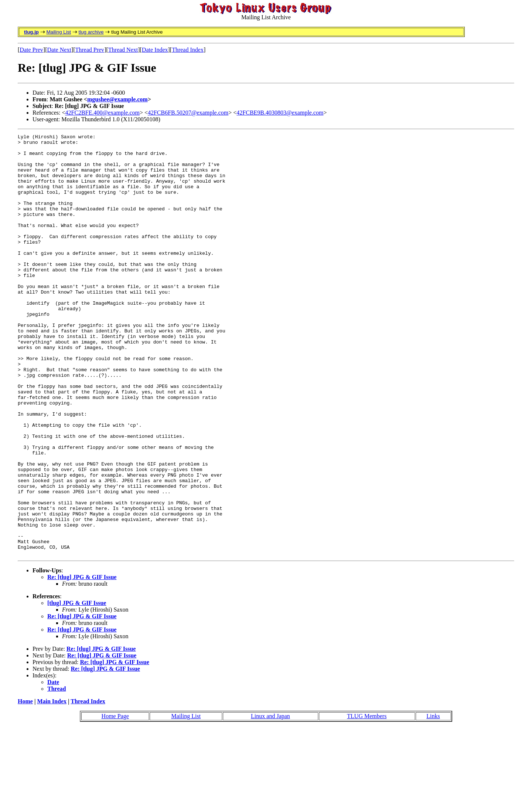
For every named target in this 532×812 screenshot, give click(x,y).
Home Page (115, 800)
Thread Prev (90, 50)
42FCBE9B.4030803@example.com (280, 113)
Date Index (155, 50)
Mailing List (59, 32)
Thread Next (123, 50)
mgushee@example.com (117, 99)
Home (25, 786)
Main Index (52, 786)
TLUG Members (367, 800)
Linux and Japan (270, 800)
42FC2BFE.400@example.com (103, 113)
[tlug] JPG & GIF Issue (77, 687)
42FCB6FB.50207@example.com (188, 113)
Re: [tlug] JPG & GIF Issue (82, 661)
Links (433, 800)
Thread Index (188, 50)
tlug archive (91, 32)
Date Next (59, 50)
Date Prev (31, 50)
